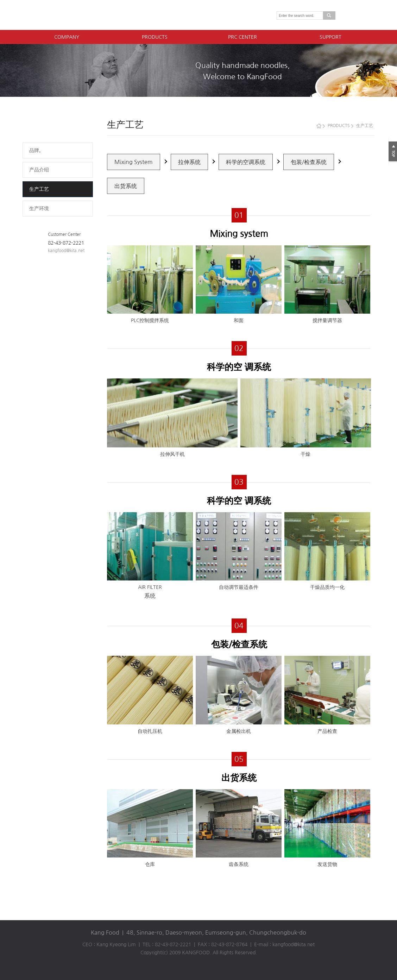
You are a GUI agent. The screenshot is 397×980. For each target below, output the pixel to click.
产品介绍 (39, 170)
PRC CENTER (242, 37)
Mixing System (134, 162)
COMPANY (67, 37)
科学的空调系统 (246, 162)
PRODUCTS (155, 37)
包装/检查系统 (309, 162)
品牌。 (36, 150)
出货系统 (126, 186)
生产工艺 (39, 189)
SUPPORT (330, 37)
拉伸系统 (189, 162)
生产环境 (39, 208)
